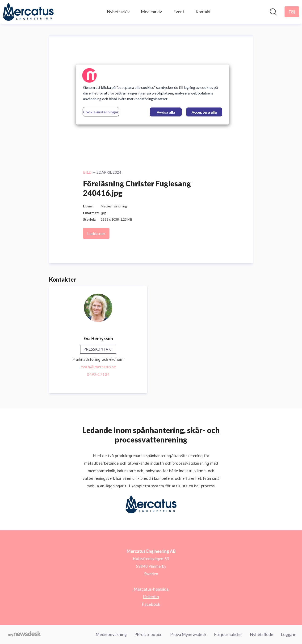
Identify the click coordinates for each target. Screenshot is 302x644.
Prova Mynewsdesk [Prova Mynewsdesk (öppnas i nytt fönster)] (188, 634)
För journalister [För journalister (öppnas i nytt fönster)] (228, 634)
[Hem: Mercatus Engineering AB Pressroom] (28, 12)
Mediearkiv (151, 12)
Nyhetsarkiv (118, 12)
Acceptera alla (204, 112)
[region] (153, 94)
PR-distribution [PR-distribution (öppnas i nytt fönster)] (148, 634)
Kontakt (203, 12)
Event (179, 12)
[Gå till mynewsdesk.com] (24, 635)
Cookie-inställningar (101, 112)
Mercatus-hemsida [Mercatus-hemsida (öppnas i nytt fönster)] (151, 589)
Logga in (289, 634)
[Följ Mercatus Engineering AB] (292, 12)
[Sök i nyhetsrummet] (273, 12)
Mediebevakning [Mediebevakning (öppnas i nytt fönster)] (111, 634)
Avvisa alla (166, 112)
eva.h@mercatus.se (98, 367)
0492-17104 (98, 374)
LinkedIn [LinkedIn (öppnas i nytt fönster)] (151, 597)
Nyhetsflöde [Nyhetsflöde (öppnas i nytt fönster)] (262, 634)
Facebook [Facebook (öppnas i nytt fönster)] (151, 604)
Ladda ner (96, 233)
